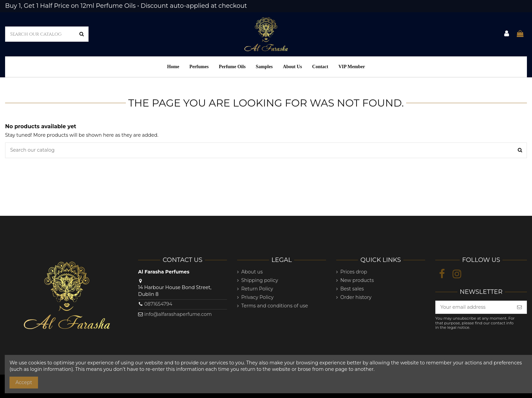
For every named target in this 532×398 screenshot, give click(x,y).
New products (357, 280)
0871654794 (158, 304)
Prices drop (354, 272)
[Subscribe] (519, 307)
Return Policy (257, 289)
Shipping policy (260, 280)
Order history (356, 297)
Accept (24, 382)
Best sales (352, 289)
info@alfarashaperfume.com (178, 314)
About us (252, 272)
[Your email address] (474, 307)
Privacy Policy (257, 297)
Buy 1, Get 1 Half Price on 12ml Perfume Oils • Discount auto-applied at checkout (126, 6)
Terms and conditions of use (275, 306)
